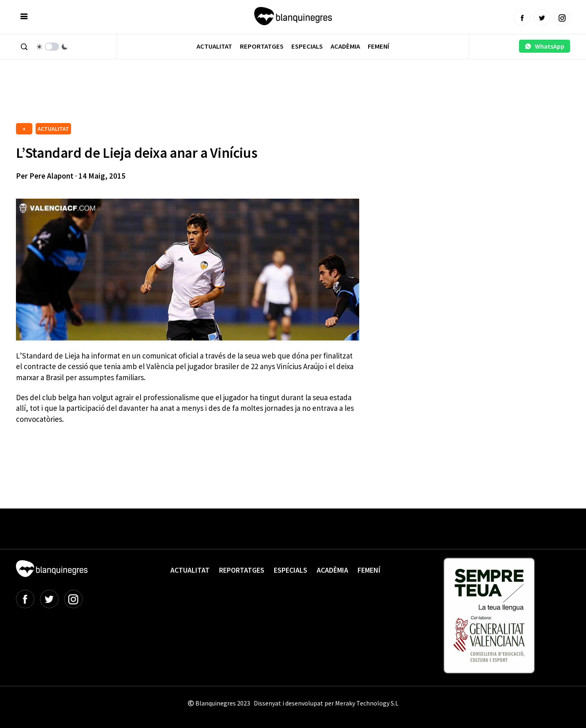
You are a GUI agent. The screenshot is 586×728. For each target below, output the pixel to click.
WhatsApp (545, 46)
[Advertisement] (165, 98)
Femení (378, 46)
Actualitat (214, 46)
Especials (307, 46)
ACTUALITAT (53, 129)
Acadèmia (345, 46)
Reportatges (262, 46)
